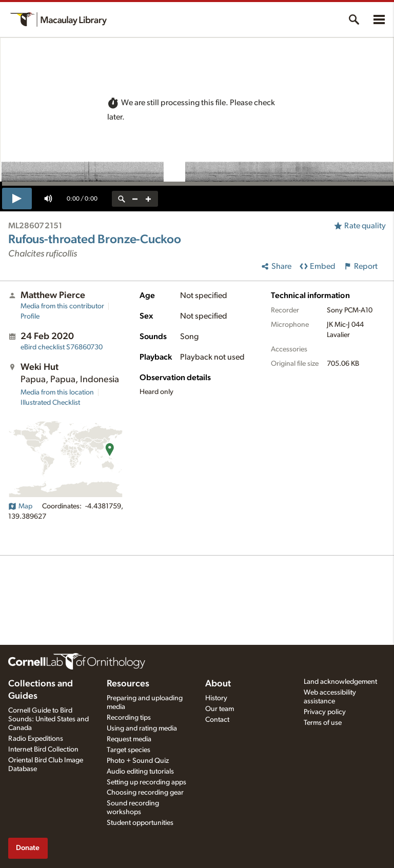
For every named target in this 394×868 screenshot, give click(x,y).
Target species (129, 750)
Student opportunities (140, 823)
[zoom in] (148, 199)
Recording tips (129, 718)
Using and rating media (142, 728)
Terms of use (323, 723)
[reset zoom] (122, 199)
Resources (128, 684)
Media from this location (57, 392)
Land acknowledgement (340, 682)
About (218, 684)
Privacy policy (325, 712)
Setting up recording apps (146, 782)
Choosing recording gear (145, 793)
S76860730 (62, 347)
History (216, 698)
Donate (28, 848)
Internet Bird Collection (43, 749)
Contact (217, 720)
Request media (129, 739)
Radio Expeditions (36, 739)
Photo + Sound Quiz (138, 761)
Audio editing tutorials (140, 772)
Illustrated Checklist (50, 403)
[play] (17, 199)
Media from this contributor (62, 306)
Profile (30, 317)
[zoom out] (135, 199)
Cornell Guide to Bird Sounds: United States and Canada (48, 719)
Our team (220, 709)
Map (20, 506)
